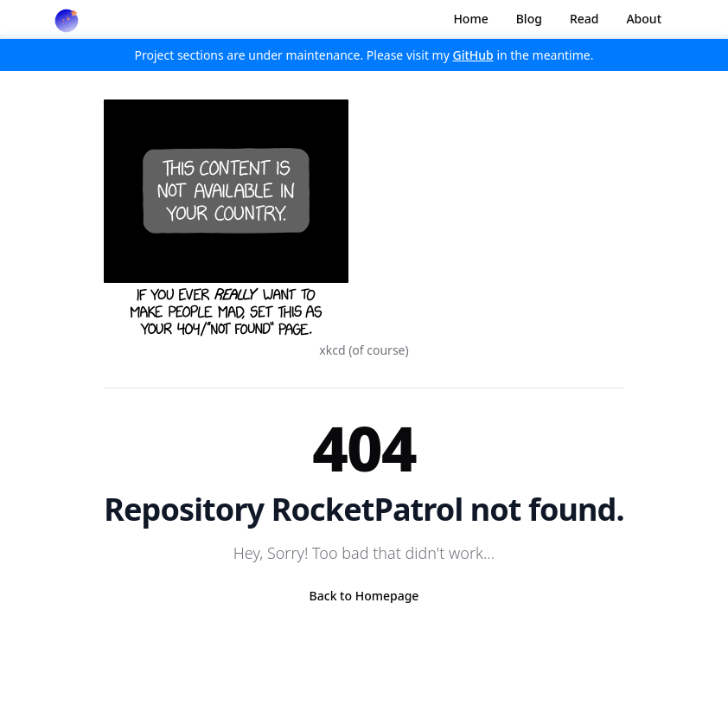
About (644, 19)
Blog (529, 19)
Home (470, 19)
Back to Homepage (364, 596)
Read (584, 19)
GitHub (473, 55)
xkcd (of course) (364, 350)
